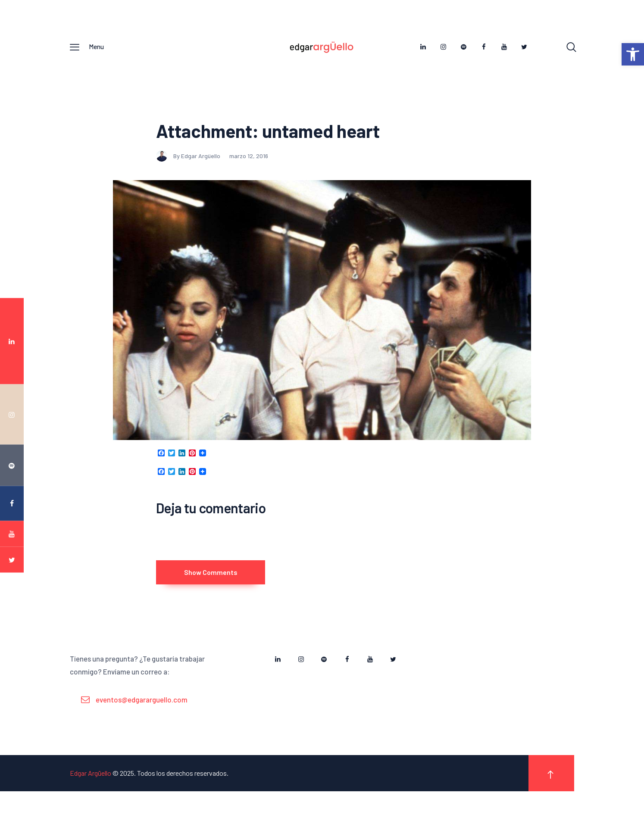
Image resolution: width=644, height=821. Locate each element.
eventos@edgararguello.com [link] (142, 729)
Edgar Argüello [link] (91, 803)
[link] (633, 54)
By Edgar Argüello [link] (189, 174)
